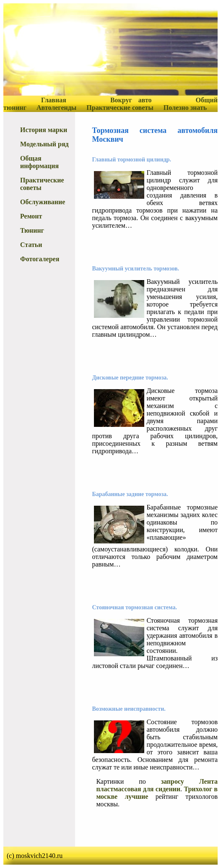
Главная (54, 100)
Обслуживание (43, 202)
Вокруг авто (131, 100)
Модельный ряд (44, 144)
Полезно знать (185, 108)
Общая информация (39, 162)
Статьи (31, 245)
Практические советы (120, 108)
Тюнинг (32, 230)
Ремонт (31, 216)
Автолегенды (56, 108)
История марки (44, 130)
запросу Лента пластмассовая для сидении (157, 785)
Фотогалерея (40, 259)
